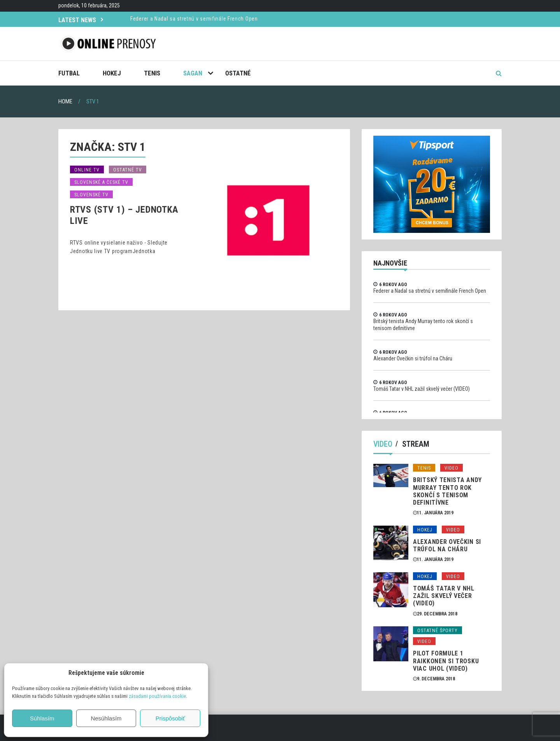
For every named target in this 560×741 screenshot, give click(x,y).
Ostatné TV (128, 170)
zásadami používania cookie (157, 696)
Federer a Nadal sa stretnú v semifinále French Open (194, 19)
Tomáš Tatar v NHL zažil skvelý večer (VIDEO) (422, 389)
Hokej (112, 73)
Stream (416, 444)
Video (383, 444)
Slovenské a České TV (101, 182)
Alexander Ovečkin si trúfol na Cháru (413, 358)
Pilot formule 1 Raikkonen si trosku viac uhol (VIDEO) (446, 661)
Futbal (69, 73)
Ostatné (238, 73)
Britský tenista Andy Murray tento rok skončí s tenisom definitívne (447, 491)
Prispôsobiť (170, 718)
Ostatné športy (437, 631)
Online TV (87, 170)
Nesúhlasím (106, 718)
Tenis (152, 73)
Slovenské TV (91, 195)
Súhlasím (42, 718)
